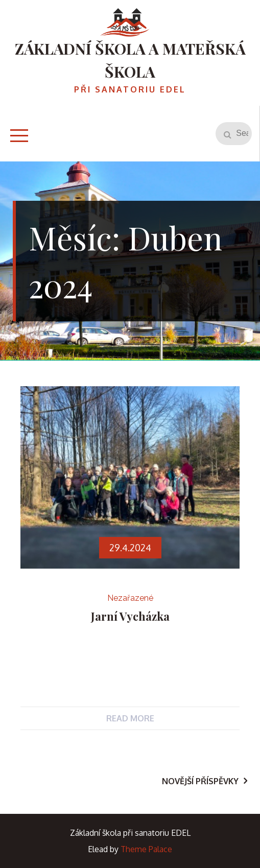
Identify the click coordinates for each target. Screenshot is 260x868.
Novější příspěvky (200, 781)
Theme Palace (146, 849)
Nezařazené (130, 598)
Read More (130, 718)
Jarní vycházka (130, 616)
